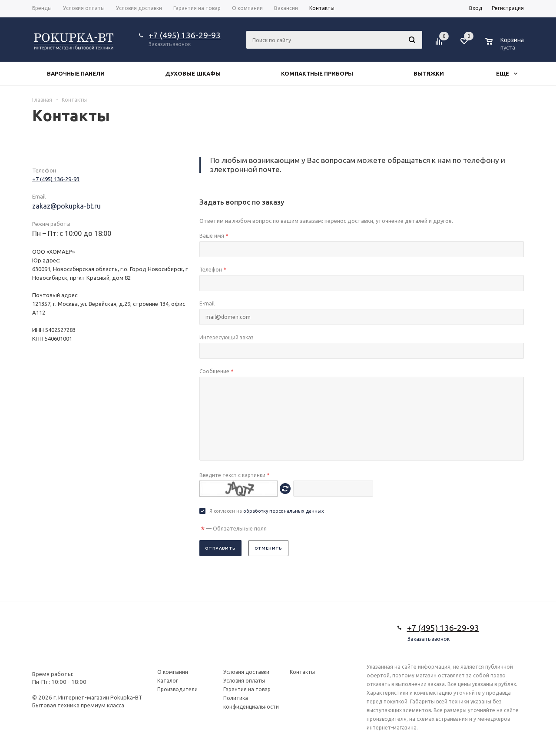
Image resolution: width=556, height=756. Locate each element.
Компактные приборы (317, 73)
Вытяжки (429, 73)
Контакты (302, 672)
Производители (177, 689)
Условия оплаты (244, 681)
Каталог (168, 681)
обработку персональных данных (284, 511)
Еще (507, 73)
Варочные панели (76, 73)
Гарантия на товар (247, 689)
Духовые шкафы (193, 73)
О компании (173, 672)
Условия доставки (246, 672)
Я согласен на (267, 511)
